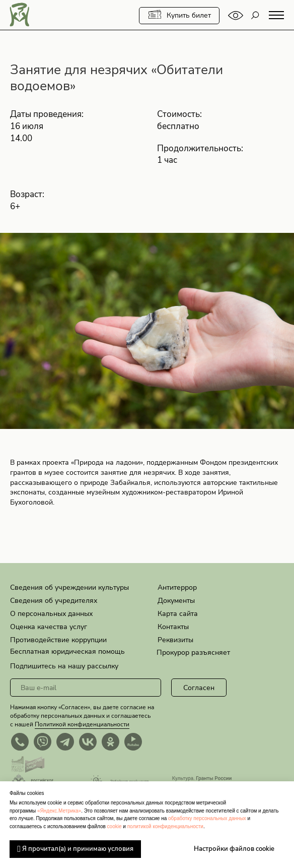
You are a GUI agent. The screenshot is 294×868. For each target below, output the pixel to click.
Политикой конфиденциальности (82, 724)
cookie (115, 826)
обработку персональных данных (207, 818)
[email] (86, 688)
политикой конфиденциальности (165, 826)
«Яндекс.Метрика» (59, 811)
